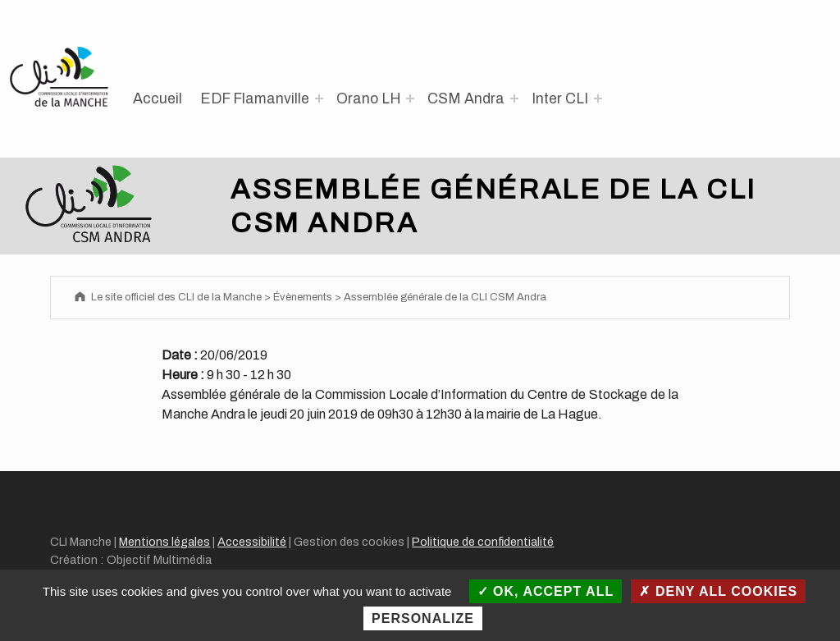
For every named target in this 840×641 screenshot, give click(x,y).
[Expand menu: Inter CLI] (598, 98)
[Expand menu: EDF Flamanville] (319, 98)
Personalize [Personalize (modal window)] (423, 618)
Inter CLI (560, 99)
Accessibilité (252, 542)
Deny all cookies (718, 591)
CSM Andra (466, 99)
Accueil (157, 99)
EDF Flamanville (255, 99)
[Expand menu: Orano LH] (410, 98)
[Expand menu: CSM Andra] (514, 98)
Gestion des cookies (349, 542)
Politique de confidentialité (483, 542)
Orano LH (369, 99)
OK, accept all (546, 591)
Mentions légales (164, 542)
